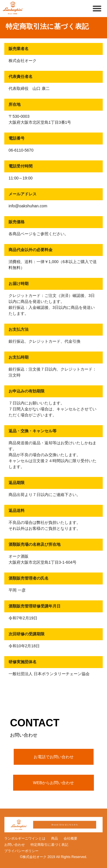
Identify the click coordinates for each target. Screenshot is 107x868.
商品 (54, 838)
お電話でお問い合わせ (54, 757)
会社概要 (70, 838)
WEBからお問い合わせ (54, 783)
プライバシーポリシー (21, 851)
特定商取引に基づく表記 (49, 845)
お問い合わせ (15, 845)
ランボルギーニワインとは (25, 838)
